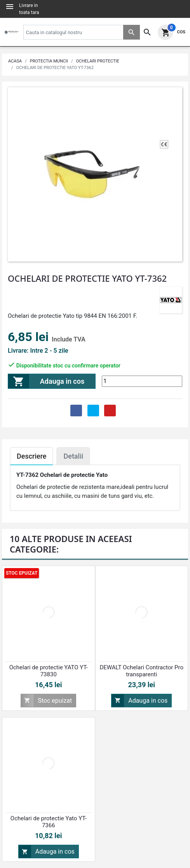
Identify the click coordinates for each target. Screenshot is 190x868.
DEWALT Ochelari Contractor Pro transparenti (141, 671)
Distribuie (76, 411)
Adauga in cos (46, 381)
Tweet (93, 411)
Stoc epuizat (46, 701)
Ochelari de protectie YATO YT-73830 (49, 671)
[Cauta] (82, 32)
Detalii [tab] (73, 456)
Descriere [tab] (31, 456)
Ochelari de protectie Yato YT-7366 (49, 822)
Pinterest (110, 411)
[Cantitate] (142, 381)
